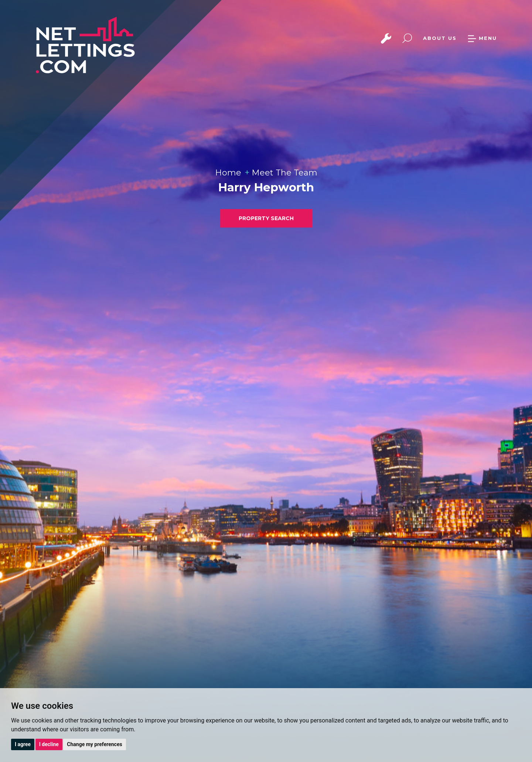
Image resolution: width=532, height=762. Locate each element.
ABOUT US (440, 38)
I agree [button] (23, 744)
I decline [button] (49, 744)
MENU (482, 38)
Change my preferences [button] (94, 744)
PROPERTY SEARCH (266, 218)
